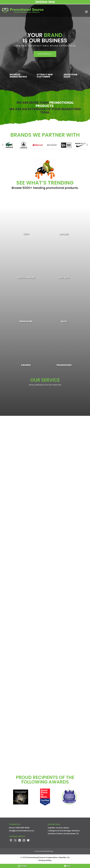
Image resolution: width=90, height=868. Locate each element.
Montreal (71, 834)
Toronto (59, 828)
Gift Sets (64, 278)
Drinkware (26, 321)
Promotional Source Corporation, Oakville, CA (48, 857)
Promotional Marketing (44, 851)
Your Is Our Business (45, 38)
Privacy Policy (45, 860)
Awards (26, 365)
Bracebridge (65, 831)
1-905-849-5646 (22, 828)
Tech (26, 234)
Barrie (66, 828)
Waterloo (76, 831)
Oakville (51, 828)
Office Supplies (26, 278)
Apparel (64, 234)
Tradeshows (64, 365)
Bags (64, 321)
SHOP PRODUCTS (45, 54)
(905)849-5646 (45, 2)
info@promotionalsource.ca (21, 831)
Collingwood (53, 831)
